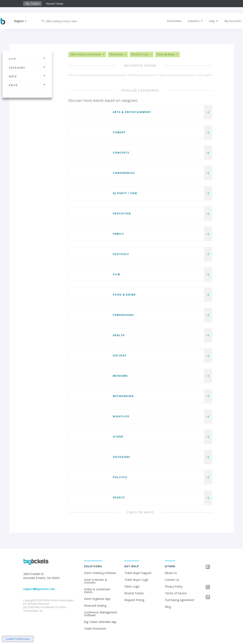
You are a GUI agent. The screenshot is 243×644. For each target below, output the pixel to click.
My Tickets (32, 3)
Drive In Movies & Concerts (96, 581)
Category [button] (27, 68)
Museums (120, 376)
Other (118, 437)
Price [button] (27, 85)
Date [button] (27, 76)
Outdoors (121, 457)
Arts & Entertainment (132, 112)
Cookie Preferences (18, 639)
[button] (24, 21)
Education (122, 214)
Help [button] (210, 21)
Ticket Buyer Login (136, 580)
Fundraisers (123, 315)
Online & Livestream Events (97, 591)
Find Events (171, 21)
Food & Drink (124, 295)
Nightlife (121, 416)
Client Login (132, 586)
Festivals (121, 254)
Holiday (120, 356)
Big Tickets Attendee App (100, 622)
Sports (119, 498)
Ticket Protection (95, 629)
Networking (123, 396)
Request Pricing (134, 600)
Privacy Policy (174, 586)
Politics (120, 477)
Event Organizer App (97, 599)
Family (119, 234)
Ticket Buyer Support (138, 573)
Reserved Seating (95, 606)
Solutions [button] (192, 21)
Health (119, 335)
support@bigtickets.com (39, 589)
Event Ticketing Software (100, 573)
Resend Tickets (55, 4)
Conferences (124, 173)
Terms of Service (176, 593)
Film (117, 274)
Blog (168, 607)
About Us (171, 573)
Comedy (119, 132)
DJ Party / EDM (125, 193)
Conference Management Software (101, 614)
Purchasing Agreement (180, 600)
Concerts (121, 153)
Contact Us (172, 580)
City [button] (27, 59)
